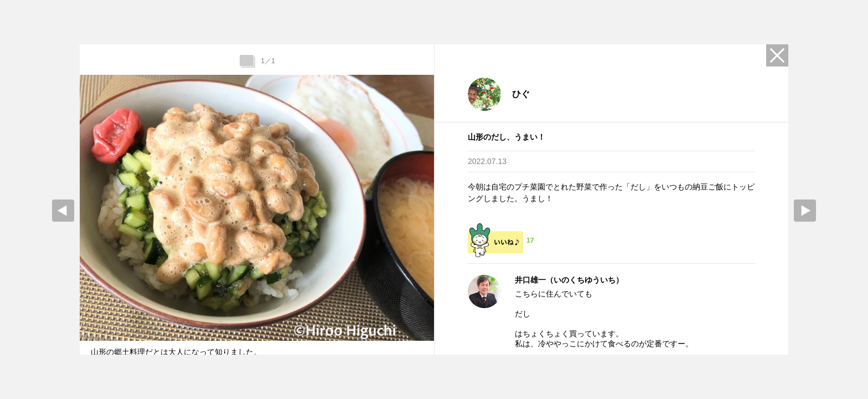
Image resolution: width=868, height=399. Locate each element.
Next (805, 211)
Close (777, 55)
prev (63, 211)
